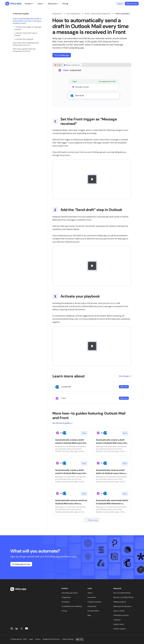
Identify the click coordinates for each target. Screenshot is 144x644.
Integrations (57, 14)
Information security (121, 615)
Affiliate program (120, 602)
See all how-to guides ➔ (62, 423)
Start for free (132, 4)
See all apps (125, 376)
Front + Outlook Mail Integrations (98, 14)
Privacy (38, 639)
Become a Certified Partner (124, 597)
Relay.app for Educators (122, 606)
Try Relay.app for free (21, 564)
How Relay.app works (70, 593)
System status (119, 624)
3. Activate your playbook (24, 39)
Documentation (93, 611)
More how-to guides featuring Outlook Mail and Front (24, 50)
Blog (89, 615)
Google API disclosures (51, 639)
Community (92, 606)
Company (117, 620)
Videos (90, 593)
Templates (66, 602)
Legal (31, 639)
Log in (120, 4)
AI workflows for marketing (72, 606)
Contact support (119, 629)
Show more (92, 520)
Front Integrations (73, 14)
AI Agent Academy (94, 602)
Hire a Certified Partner (122, 593)
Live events (92, 597)
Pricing (65, 4)
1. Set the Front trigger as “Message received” (28, 28)
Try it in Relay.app (62, 55)
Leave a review (119, 611)
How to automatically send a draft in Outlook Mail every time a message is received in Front (27, 21)
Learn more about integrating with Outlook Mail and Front (26, 44)
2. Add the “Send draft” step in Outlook (26, 34)
